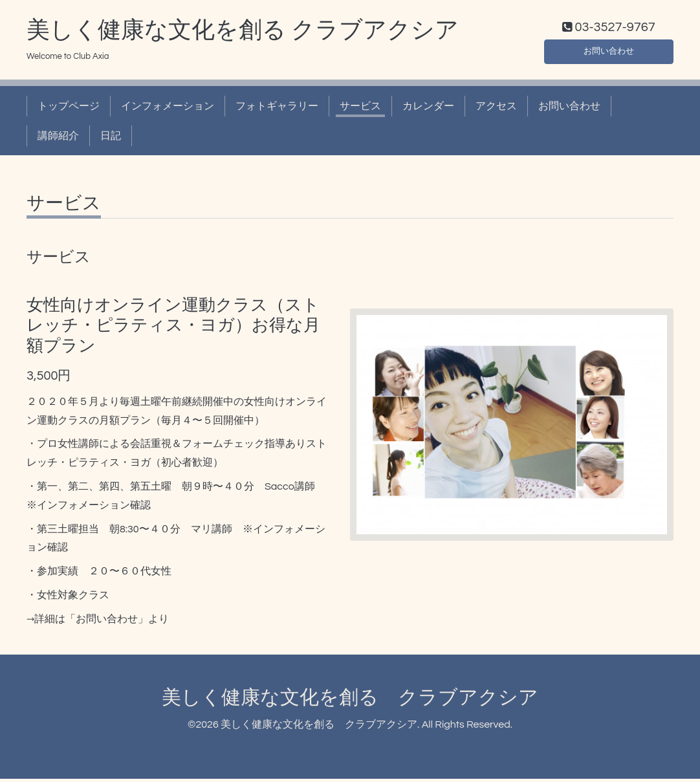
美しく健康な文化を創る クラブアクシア (243, 33)
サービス (360, 109)
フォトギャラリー (277, 109)
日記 (111, 139)
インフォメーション (168, 109)
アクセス (496, 109)
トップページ (69, 109)
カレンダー (428, 109)
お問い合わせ (609, 52)
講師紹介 (58, 139)
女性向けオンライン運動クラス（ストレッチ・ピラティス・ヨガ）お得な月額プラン (173, 329)
